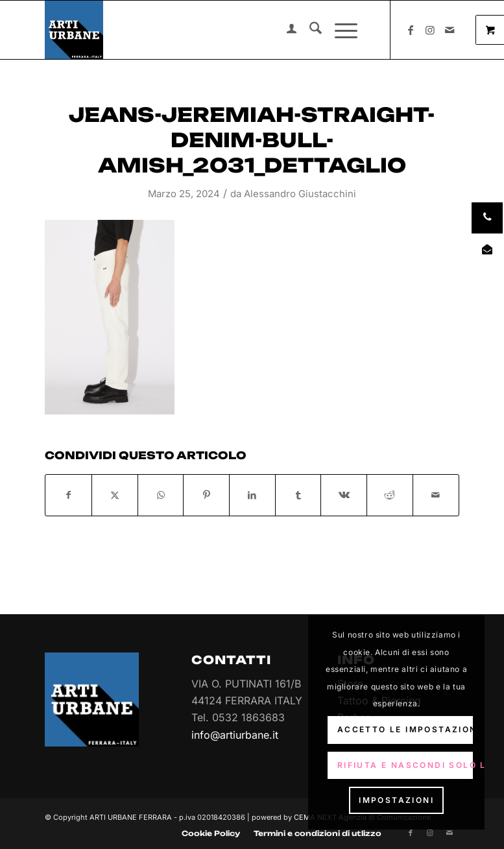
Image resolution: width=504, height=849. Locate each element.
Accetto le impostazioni (405, 729)
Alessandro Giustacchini (300, 194)
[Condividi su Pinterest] (206, 495)
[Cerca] (309, 30)
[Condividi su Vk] (344, 495)
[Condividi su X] (115, 495)
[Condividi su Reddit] (390, 495)
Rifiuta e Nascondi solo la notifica (405, 765)
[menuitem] (285, 30)
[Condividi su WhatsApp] (161, 495)
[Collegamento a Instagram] (430, 30)
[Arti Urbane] (74, 30)
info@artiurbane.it (235, 735)
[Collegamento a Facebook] (411, 30)
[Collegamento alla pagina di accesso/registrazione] (285, 30)
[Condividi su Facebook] (68, 495)
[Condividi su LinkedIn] (252, 495)
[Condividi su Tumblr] (298, 495)
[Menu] (340, 30)
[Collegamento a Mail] (450, 30)
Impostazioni (396, 800)
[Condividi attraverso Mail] (436, 495)
